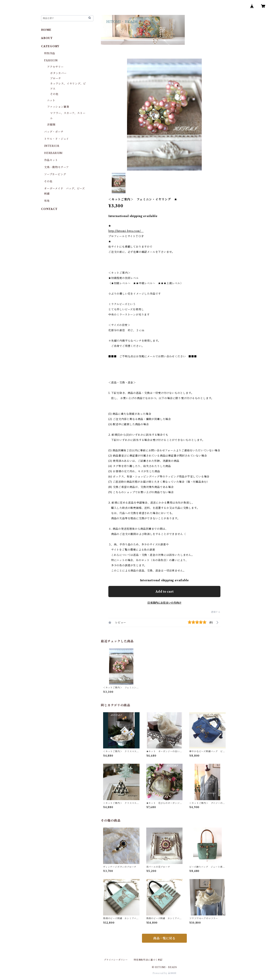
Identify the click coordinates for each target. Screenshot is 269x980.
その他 (54, 94)
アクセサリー (55, 67)
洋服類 (51, 125)
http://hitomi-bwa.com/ (126, 231)
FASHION (51, 60)
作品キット (51, 160)
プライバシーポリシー (116, 960)
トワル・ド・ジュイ (57, 139)
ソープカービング (55, 174)
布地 (47, 201)
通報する (216, 612)
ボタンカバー (58, 73)
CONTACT (49, 209)
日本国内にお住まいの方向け (164, 603)
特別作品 (50, 53)
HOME (46, 30)
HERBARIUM (53, 153)
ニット (51, 100)
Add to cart (164, 592)
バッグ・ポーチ (54, 132)
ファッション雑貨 (58, 107)
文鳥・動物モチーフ (56, 167)
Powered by (164, 973)
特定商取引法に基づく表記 (148, 960)
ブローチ (56, 78)
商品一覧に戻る (164, 938)
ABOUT (47, 38)
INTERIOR (52, 146)
